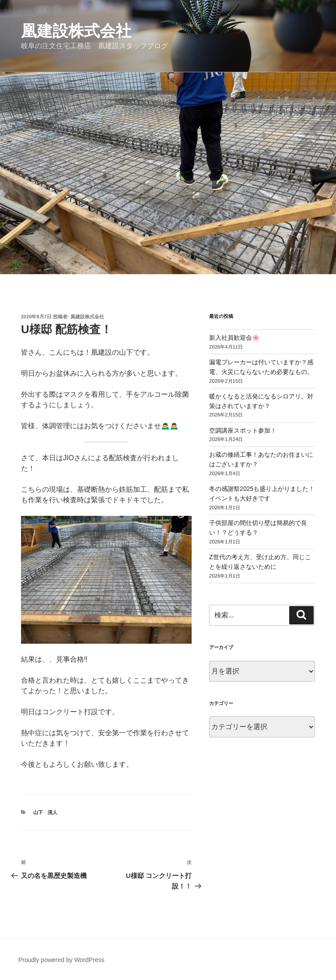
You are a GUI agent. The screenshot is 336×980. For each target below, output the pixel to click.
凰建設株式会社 (76, 31)
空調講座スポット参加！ (243, 430)
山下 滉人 (45, 812)
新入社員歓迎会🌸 (234, 338)
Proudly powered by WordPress (61, 960)
